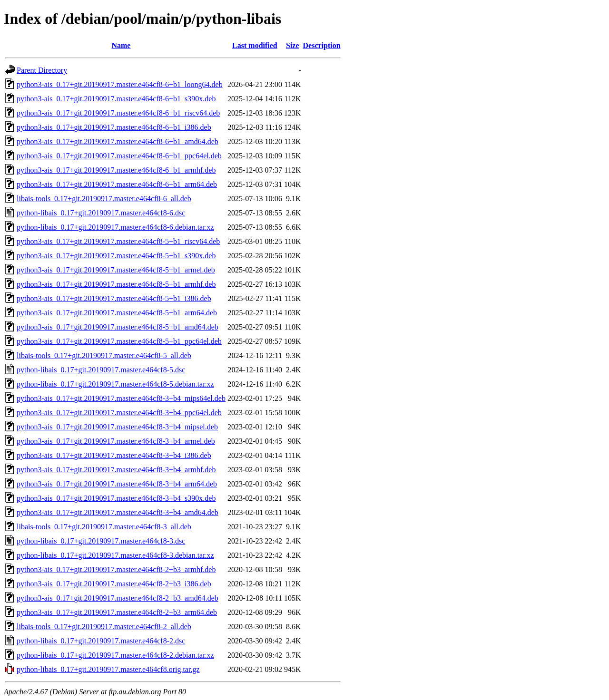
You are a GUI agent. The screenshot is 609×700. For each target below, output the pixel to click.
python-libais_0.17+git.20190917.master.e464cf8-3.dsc (101, 541)
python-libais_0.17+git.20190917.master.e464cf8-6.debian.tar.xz (115, 227)
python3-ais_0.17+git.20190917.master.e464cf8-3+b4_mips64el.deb (121, 398)
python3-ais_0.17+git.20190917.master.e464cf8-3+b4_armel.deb (116, 441)
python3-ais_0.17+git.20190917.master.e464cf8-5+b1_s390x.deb (116, 256)
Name (121, 45)
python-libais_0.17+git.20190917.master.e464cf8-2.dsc (101, 641)
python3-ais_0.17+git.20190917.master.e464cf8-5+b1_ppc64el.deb (119, 341)
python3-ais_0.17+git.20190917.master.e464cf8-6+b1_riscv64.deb (118, 113)
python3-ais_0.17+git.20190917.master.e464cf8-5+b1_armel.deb (116, 270)
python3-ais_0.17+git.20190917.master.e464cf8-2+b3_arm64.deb (117, 612)
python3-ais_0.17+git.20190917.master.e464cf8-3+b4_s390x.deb (116, 498)
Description (322, 45)
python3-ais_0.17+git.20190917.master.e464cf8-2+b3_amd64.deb (118, 598)
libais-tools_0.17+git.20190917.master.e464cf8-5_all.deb (104, 355)
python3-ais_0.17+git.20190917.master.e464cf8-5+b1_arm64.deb (117, 313)
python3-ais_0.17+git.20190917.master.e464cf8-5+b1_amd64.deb (118, 327)
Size (293, 45)
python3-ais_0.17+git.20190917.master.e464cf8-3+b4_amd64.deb (118, 512)
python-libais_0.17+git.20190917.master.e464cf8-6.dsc (101, 213)
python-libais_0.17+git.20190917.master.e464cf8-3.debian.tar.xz (115, 555)
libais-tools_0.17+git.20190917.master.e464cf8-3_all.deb (104, 527)
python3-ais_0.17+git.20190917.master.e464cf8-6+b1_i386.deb (114, 127)
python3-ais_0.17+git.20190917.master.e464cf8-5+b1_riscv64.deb (118, 241)
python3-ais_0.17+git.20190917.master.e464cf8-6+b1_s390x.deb (116, 99)
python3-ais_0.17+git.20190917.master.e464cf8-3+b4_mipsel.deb (117, 427)
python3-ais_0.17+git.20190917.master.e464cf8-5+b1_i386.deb (114, 298)
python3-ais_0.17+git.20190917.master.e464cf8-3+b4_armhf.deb (116, 470)
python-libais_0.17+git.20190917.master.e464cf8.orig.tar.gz (108, 669)
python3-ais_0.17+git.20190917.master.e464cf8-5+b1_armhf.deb (116, 284)
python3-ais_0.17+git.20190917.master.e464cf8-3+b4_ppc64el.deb (119, 413)
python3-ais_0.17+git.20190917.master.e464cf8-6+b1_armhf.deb (116, 170)
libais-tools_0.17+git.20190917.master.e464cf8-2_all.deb (104, 627)
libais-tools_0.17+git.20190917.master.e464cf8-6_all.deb (104, 199)
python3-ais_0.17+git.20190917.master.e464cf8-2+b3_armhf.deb (116, 569)
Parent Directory (42, 70)
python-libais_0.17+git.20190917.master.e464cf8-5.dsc (101, 370)
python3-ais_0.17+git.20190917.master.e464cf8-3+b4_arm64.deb (117, 484)
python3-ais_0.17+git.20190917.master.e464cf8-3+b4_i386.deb (114, 455)
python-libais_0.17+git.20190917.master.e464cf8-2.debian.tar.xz (115, 655)
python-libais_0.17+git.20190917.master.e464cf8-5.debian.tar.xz (115, 384)
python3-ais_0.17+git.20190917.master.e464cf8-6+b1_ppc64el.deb (119, 156)
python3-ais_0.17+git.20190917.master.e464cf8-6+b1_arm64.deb (117, 184)
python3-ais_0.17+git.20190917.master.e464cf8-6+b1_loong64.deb (120, 84)
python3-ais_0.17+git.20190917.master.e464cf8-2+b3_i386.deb (114, 584)
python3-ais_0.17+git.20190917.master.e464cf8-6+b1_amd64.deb (118, 141)
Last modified (255, 45)
